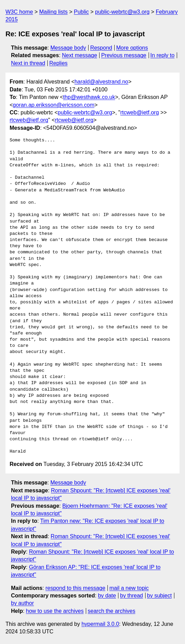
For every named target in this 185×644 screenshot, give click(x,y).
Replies (58, 63)
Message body (68, 48)
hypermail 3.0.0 (100, 624)
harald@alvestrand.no (101, 82)
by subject (159, 596)
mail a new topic (129, 588)
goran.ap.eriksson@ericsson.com (54, 105)
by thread (132, 596)
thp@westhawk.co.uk (89, 97)
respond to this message (75, 588)
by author (22, 603)
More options (132, 48)
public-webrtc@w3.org (122, 12)
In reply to (162, 55)
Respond (101, 48)
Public (81, 12)
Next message (80, 55)
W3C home (19, 12)
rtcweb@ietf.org (140, 112)
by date (107, 596)
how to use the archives (55, 611)
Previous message (124, 55)
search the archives (112, 611)
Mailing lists (53, 12)
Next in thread (28, 63)
